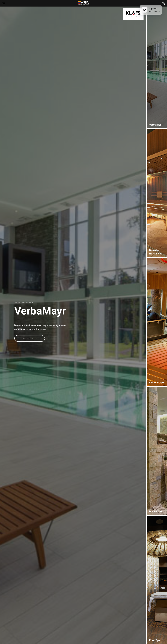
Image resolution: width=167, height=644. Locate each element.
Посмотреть (30, 338)
